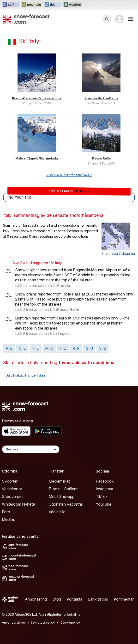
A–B (9, 348)
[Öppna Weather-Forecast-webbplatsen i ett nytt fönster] (73, 5)
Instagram (104, 489)
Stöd (57, 599)
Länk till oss (98, 599)
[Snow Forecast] (26, 19)
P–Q (63, 348)
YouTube (104, 504)
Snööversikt (12, 496)
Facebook (105, 481)
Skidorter (10, 481)
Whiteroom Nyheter (19, 504)
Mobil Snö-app (62, 496)
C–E (22, 348)
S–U (89, 348)
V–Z (103, 348)
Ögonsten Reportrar (66, 504)
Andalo (63, 285)
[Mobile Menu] (131, 19)
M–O (49, 348)
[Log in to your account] (119, 19)
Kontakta (75, 599)
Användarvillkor (14, 622)
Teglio (63, 333)
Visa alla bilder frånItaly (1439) (69, 175)
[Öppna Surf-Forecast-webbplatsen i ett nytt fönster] (11, 5)
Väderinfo (57, 512)
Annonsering (36, 599)
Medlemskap (60, 481)
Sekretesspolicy (43, 622)
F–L (36, 348)
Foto (6, 512)
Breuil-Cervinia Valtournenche (37, 98)
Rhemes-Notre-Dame (101, 98)
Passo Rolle (101, 158)
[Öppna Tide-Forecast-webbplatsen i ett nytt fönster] (53, 5)
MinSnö (9, 520)
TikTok (102, 496)
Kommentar (124, 599)
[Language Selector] (31, 449)
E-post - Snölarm (64, 489)
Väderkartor (12, 489)
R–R (76, 348)
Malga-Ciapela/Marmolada (37, 158)
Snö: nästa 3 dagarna (118, 253)
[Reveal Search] (107, 19)
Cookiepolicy (70, 622)
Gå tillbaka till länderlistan (25, 375)
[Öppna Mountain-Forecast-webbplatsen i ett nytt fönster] (32, 5)
